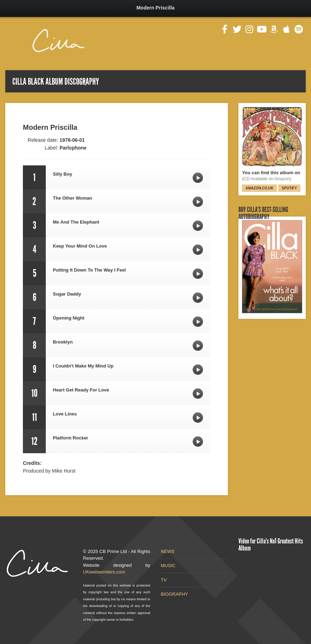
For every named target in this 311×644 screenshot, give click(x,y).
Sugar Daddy (198, 298)
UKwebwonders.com (104, 572)
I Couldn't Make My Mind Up (198, 370)
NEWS (168, 551)
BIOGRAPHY (175, 594)
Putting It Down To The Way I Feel (198, 274)
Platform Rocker (198, 442)
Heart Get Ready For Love (198, 394)
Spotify (289, 188)
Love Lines (198, 418)
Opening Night (198, 322)
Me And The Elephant (198, 226)
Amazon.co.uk (259, 188)
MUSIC (168, 566)
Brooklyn (198, 346)
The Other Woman (198, 202)
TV (164, 580)
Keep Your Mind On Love (198, 250)
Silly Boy (198, 178)
